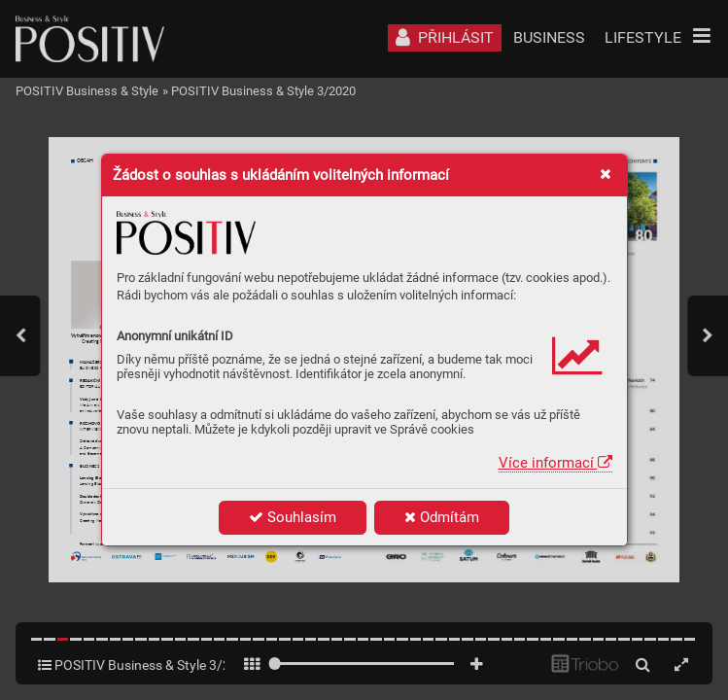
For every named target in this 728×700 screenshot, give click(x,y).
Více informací (555, 463)
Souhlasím (293, 517)
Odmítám (442, 517)
